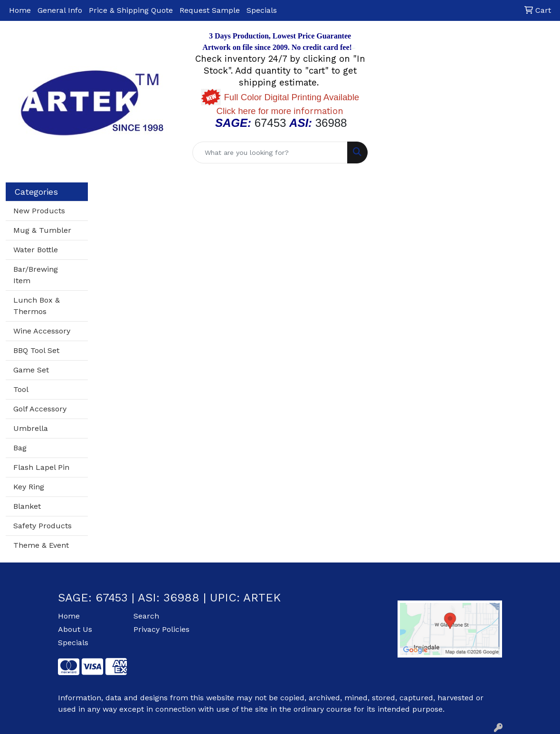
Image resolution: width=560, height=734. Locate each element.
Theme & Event (41, 545)
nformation (280, 111)
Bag (20, 448)
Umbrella (31, 428)
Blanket (27, 506)
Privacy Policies (161, 629)
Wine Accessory (42, 331)
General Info (60, 10)
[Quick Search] (270, 153)
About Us (75, 629)
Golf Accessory (40, 409)
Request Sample (210, 10)
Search (146, 616)
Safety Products (43, 526)
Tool (21, 389)
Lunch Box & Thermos (37, 306)
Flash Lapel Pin (41, 467)
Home (20, 10)
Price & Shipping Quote (131, 10)
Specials (262, 10)
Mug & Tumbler (42, 230)
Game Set (31, 370)
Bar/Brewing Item (36, 275)
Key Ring (29, 487)
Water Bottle (36, 250)
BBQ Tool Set (36, 350)
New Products (39, 211)
